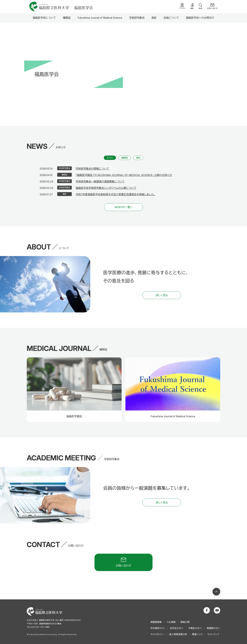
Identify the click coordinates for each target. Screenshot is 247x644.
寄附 (192, 8)
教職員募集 (156, 622)
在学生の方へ (177, 628)
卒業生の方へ (195, 628)
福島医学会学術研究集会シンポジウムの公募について (106, 188)
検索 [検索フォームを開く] (200, 8)
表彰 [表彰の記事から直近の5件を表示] (138, 158)
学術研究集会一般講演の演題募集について (100, 181)
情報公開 (185, 622)
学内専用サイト (158, 628)
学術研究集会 (137, 18)
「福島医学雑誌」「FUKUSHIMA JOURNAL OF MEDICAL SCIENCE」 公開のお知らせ (124, 175)
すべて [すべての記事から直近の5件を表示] (110, 158)
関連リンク (197, 634)
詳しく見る (162, 295)
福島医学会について (44, 18)
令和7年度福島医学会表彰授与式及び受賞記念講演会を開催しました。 (116, 194)
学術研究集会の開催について (92, 169)
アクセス (182, 8)
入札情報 (171, 622)
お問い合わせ (212, 8)
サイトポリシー (157, 634)
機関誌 (67, 18)
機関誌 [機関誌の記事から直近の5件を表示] (125, 158)
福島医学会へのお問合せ (200, 18)
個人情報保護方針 (178, 634)
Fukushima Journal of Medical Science (100, 18)
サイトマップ (213, 634)
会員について (171, 18)
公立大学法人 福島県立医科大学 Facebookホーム (207, 610)
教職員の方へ (213, 628)
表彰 (154, 18)
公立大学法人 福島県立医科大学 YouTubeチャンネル (217, 610)
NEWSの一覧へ (124, 207)
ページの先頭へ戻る (216, 592)
